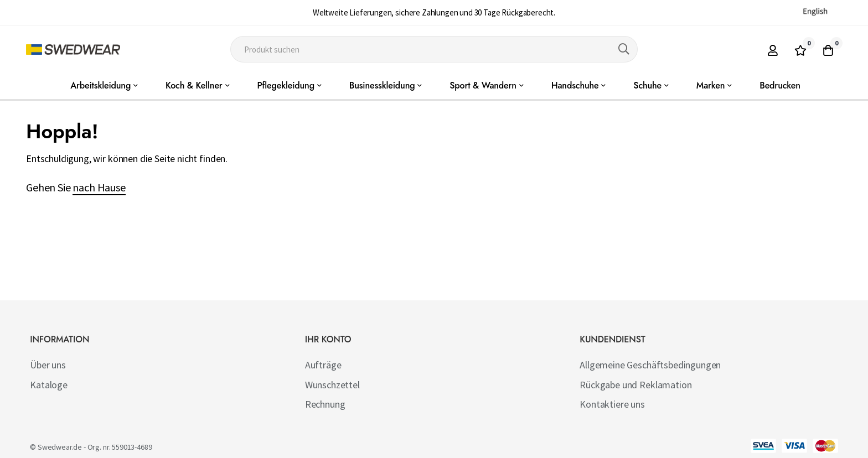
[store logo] (73, 50)
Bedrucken (780, 85)
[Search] (624, 49)
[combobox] (434, 49)
